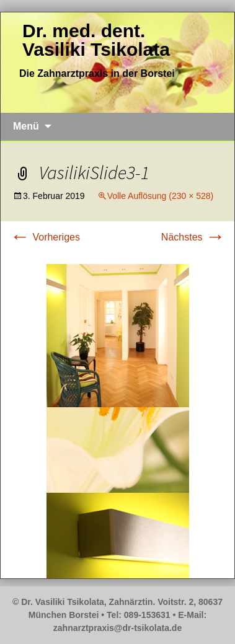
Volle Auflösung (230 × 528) (161, 196)
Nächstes (193, 237)
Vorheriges (45, 237)
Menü (26, 126)
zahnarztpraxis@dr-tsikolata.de (117, 628)
